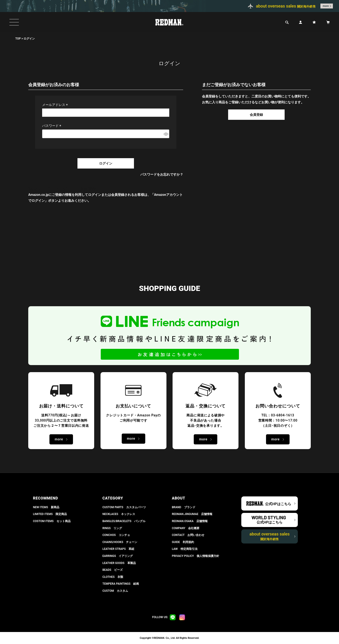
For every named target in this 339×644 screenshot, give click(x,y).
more (326, 6)
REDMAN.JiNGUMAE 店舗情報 (192, 514)
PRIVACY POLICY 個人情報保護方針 (196, 556)
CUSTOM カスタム (115, 591)
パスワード (52, 126)
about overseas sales (270, 536)
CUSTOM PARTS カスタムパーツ (124, 507)
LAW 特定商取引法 (185, 549)
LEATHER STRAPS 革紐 (118, 549)
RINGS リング (112, 528)
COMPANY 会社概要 (186, 528)
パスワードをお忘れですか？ (162, 174)
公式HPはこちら (278, 504)
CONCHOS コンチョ (116, 535)
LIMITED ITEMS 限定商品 (50, 514)
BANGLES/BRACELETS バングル (124, 521)
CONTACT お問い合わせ (188, 535)
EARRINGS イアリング (118, 556)
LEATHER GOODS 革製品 (119, 563)
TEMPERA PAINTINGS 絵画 (121, 584)
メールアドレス (56, 105)
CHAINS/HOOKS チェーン (120, 542)
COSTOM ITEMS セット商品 (52, 521)
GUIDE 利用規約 (183, 542)
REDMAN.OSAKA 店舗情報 (190, 521)
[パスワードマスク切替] (166, 134)
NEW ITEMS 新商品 (46, 507)
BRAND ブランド (184, 507)
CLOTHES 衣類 (113, 577)
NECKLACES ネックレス (119, 514)
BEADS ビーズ (113, 570)
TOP (18, 39)
